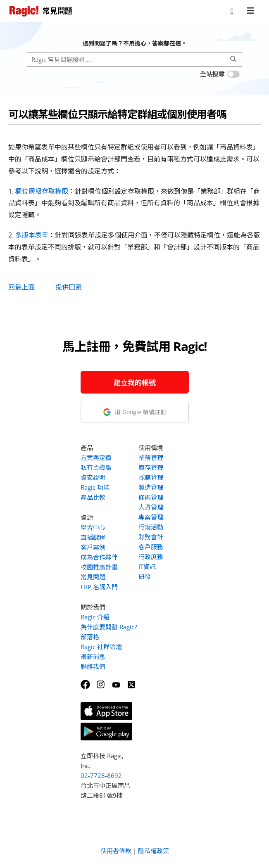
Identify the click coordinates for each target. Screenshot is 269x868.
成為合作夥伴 (99, 557)
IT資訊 (147, 567)
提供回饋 (69, 287)
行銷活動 (151, 527)
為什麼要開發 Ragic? (109, 627)
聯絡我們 (93, 666)
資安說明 (93, 477)
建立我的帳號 (135, 383)
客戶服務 (151, 547)
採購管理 (151, 477)
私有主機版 (96, 467)
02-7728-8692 (101, 776)
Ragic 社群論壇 (101, 647)
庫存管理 (151, 467)
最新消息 (93, 657)
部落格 (90, 637)
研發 (145, 576)
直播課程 (93, 537)
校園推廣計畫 (99, 567)
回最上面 (21, 287)
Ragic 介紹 (95, 617)
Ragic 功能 (95, 487)
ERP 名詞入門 (99, 587)
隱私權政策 (154, 851)
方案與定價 (96, 458)
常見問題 (93, 577)
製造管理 (151, 487)
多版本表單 (32, 235)
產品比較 (93, 497)
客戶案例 (93, 547)
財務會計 (151, 537)
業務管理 (151, 458)
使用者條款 (116, 851)
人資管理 (151, 507)
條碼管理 (151, 497)
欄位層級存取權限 (42, 191)
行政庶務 (151, 557)
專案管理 (151, 517)
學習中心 (93, 527)
